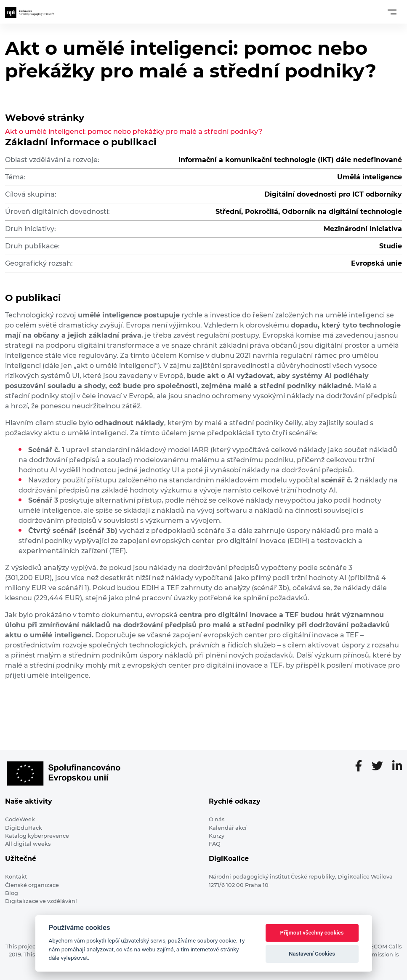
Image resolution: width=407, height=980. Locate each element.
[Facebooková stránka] (362, 767)
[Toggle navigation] (392, 12)
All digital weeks (28, 844)
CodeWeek (20, 819)
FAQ (215, 844)
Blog (12, 893)
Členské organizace (32, 885)
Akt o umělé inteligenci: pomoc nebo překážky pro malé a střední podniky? (134, 132)
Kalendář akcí (228, 828)
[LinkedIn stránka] (397, 767)
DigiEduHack (24, 828)
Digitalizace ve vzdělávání (41, 901)
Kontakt (16, 877)
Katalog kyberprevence (37, 836)
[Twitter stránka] (381, 767)
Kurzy (217, 836)
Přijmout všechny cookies (312, 933)
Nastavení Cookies (312, 954)
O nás (217, 819)
